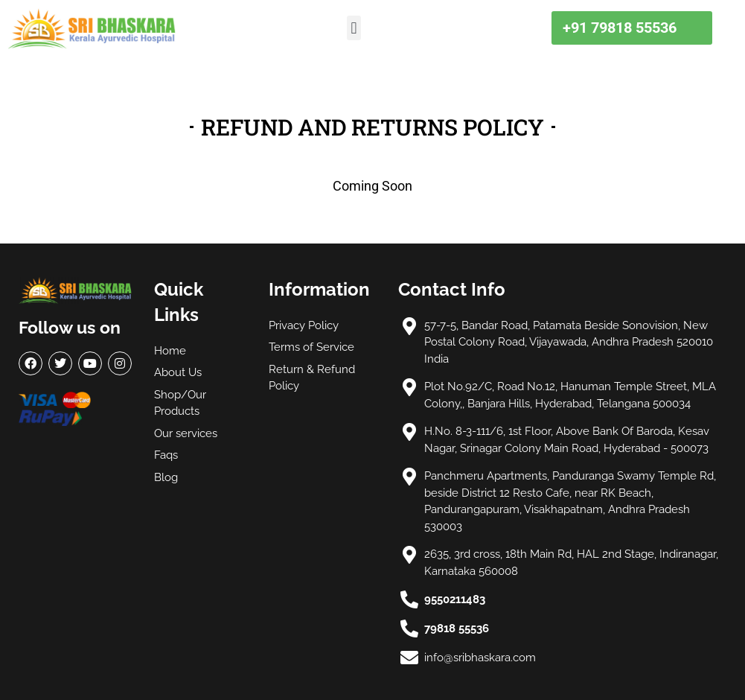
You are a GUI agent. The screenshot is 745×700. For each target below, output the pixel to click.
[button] (354, 28)
